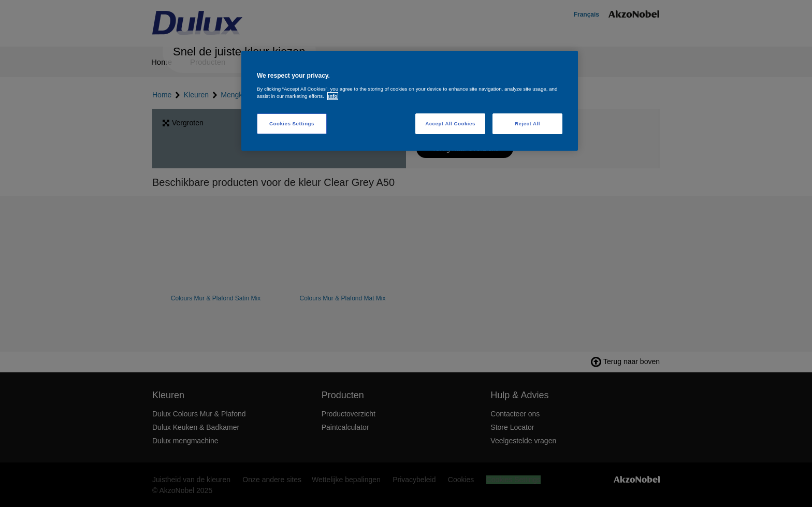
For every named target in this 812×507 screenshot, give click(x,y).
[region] (410, 101)
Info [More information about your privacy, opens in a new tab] (333, 96)
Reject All (527, 124)
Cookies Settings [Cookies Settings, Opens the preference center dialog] (292, 124)
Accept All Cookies (450, 124)
